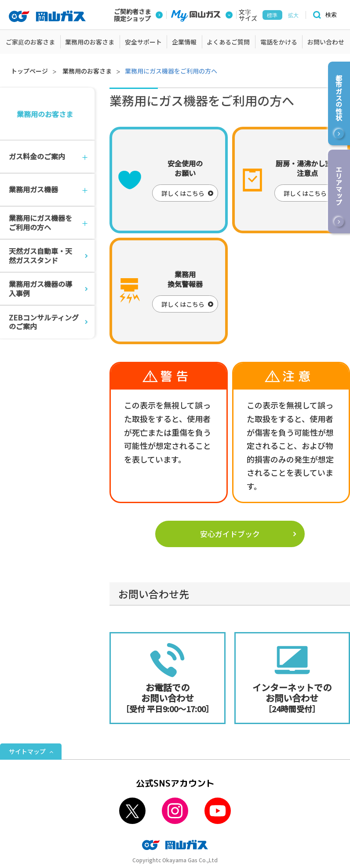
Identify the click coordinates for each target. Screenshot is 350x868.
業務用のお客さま (87, 71)
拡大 (293, 15)
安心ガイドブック (230, 534)
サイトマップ (27, 751)
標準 (272, 15)
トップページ (29, 71)
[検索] (324, 15)
